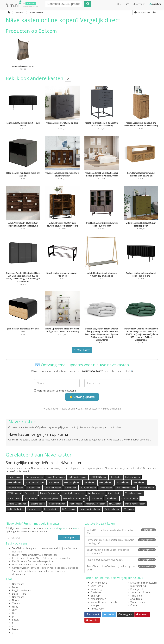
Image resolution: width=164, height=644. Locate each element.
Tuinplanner (136, 596)
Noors (15, 600)
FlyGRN (16, 555)
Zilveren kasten (51, 509)
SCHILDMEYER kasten (35, 482)
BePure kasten (69, 509)
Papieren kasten (112, 509)
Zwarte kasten (115, 493)
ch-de (15, 607)
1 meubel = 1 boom (141, 592)
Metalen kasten (14, 482)
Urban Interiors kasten (90, 509)
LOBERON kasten (99, 477)
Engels (16, 620)
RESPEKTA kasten (88, 488)
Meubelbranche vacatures (144, 583)
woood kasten (14, 498)
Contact (135, 605)
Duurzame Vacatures (23, 565)
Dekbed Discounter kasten (76, 498)
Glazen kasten (123, 482)
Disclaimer (96, 592)
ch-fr (15, 610)
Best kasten (116, 477)
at (13, 633)
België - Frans (19, 594)
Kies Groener (19, 561)
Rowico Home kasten (126, 488)
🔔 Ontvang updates (82, 397)
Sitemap (95, 596)
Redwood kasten (15, 488)
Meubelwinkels (99, 599)
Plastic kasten (76, 504)
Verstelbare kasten (134, 493)
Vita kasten (97, 498)
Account (139, 4)
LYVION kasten (14, 493)
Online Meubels (99, 583)
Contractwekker (20, 568)
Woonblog (96, 589)
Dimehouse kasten (34, 477)
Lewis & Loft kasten (56, 477)
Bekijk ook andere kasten (38, 78)
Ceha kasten (112, 498)
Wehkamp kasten (96, 493)
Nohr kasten (71, 488)
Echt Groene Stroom (23, 558)
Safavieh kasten (15, 477)
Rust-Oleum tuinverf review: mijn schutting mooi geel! (121, 568)
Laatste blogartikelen (100, 523)
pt (13, 616)
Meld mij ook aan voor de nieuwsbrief (55, 391)
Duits (15, 613)
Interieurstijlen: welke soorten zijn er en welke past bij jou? (121, 542)
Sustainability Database (24, 571)
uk (13, 626)
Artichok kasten (147, 488)
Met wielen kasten (53, 488)
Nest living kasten (72, 482)
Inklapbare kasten (57, 504)
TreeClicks (17, 548)
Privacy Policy (98, 609)
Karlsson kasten (133, 477)
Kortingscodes (138, 589)
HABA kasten (115, 504)
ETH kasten (129, 509)
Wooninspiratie (138, 602)
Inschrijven (69, 537)
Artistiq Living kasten (17, 504)
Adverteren (136, 599)
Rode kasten (54, 482)
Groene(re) (31, 3)
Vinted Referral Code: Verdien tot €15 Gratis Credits (121, 532)
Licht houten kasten (78, 477)
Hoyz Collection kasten (73, 493)
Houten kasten (34, 488)
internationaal (43, 565)
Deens (16, 629)
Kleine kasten (31, 498)
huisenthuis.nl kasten (96, 504)
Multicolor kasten (15, 509)
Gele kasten (90, 482)
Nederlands (18, 584)
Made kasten (139, 482)
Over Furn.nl (97, 586)
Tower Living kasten (50, 498)
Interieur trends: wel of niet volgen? (121, 560)
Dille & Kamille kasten (135, 504)
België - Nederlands (22, 590)
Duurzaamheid (138, 586)
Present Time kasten (50, 493)
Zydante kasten (38, 504)
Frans (15, 587)
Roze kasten (31, 493)
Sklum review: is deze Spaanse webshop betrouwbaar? (121, 551)
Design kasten (106, 482)
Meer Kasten (82, 350)
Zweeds (16, 603)
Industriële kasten (130, 498)
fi (13, 623)
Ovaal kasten (106, 488)
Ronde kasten (34, 509)
